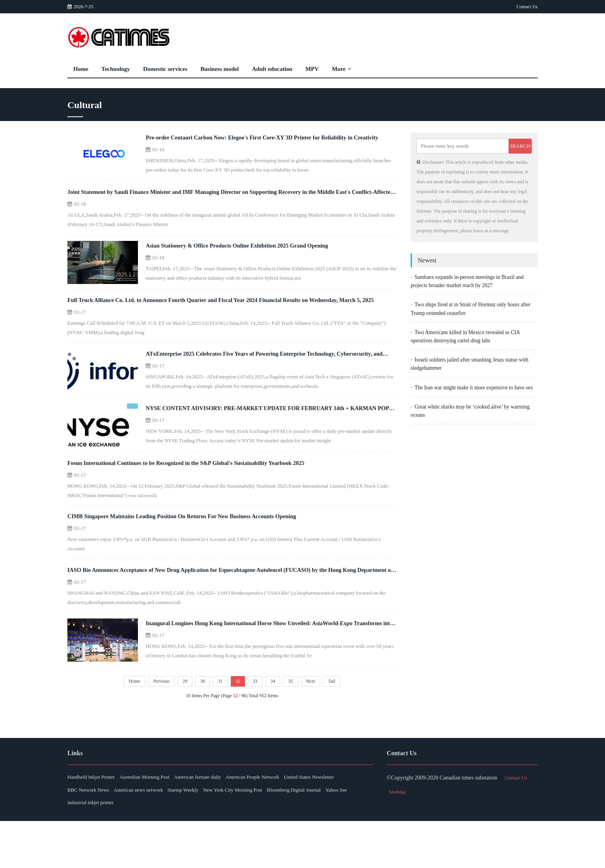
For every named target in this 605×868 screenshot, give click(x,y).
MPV (312, 69)
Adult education (272, 69)
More (342, 69)
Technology (116, 69)
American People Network (282, 821)
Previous (152, 724)
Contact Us (527, 7)
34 (278, 724)
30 (198, 724)
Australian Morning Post (156, 821)
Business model (220, 69)
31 (218, 724)
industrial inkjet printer (193, 849)
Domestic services (165, 69)
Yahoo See (147, 849)
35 (298, 724)
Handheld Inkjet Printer (93, 821)
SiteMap (398, 835)
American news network (213, 835)
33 (258, 724)
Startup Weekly (265, 835)
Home (81, 69)
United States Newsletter (95, 835)
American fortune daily (218, 821)
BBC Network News (154, 835)
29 (178, 724)
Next (320, 724)
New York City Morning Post (324, 835)
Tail (343, 724)
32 (238, 724)
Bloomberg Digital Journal (97, 849)
